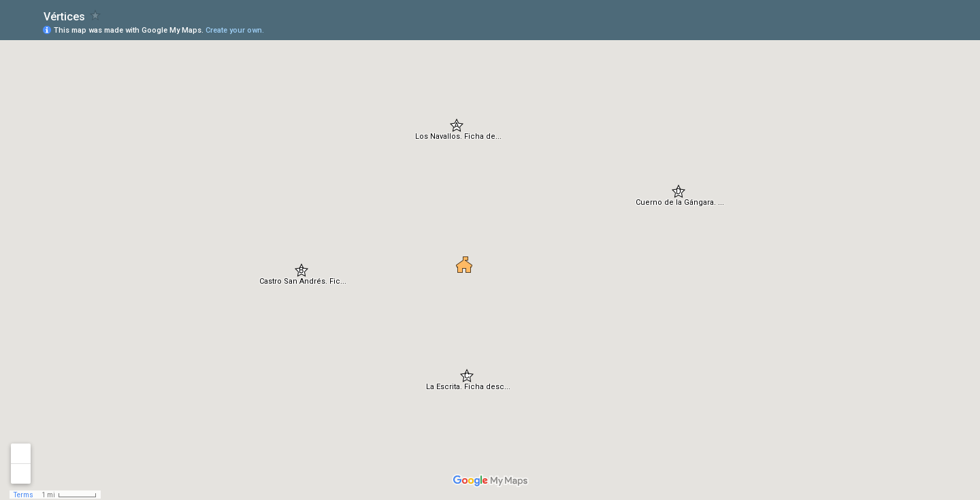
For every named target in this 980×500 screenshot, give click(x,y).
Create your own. (235, 30)
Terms (23, 495)
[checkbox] (96, 15)
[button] (457, 125)
